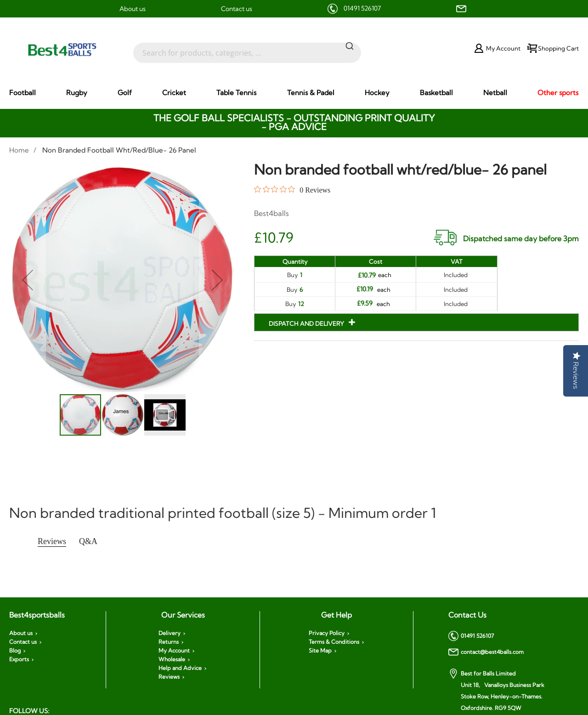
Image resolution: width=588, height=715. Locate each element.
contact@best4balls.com (486, 652)
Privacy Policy (327, 633)
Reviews (169, 677)
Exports (19, 659)
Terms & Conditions (334, 642)
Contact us (237, 9)
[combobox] (247, 48)
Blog (15, 651)
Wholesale (172, 659)
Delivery (170, 633)
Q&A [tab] (88, 541)
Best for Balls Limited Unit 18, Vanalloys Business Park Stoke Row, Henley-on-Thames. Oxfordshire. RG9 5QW (496, 690)
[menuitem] (23, 93)
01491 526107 (362, 8)
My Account (174, 651)
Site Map (320, 651)
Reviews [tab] (52, 541)
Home (19, 150)
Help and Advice (180, 668)
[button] (28, 280)
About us (133, 9)
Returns (169, 642)
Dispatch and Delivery (307, 323)
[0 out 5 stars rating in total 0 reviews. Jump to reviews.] (292, 190)
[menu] (294, 93)
